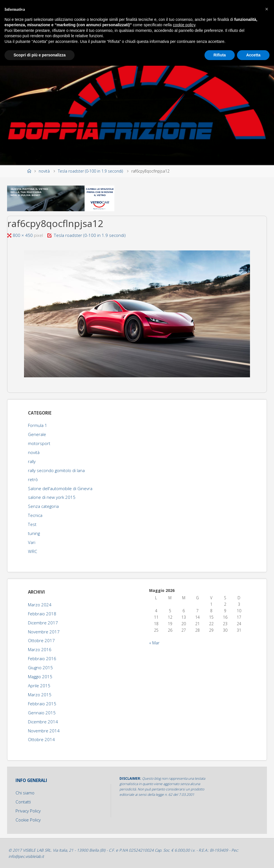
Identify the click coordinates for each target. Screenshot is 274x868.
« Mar (154, 643)
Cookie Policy (28, 820)
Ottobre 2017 (41, 640)
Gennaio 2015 (42, 713)
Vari (32, 542)
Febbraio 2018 (42, 614)
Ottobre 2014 (41, 739)
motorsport (39, 443)
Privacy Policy (28, 811)
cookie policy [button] (184, 25)
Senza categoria (43, 506)
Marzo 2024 (40, 605)
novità (44, 171)
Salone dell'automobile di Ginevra (60, 488)
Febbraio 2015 (42, 704)
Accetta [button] (253, 55)
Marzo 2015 (40, 695)
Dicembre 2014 (43, 722)
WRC (33, 551)
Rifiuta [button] (220, 55)
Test (32, 524)
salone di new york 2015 (52, 497)
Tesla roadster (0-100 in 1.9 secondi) (90, 171)
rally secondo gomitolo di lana (56, 470)
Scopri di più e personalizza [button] (40, 55)
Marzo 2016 (40, 649)
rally (32, 461)
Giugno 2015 (40, 667)
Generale (37, 434)
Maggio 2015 (40, 677)
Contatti (23, 802)
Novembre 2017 (44, 632)
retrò (33, 479)
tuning (34, 533)
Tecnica (35, 515)
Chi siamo (25, 793)
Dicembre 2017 (43, 623)
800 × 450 (23, 235)
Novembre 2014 (44, 731)
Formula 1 (38, 425)
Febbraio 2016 (42, 658)
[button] (267, 9)
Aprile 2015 (39, 686)
